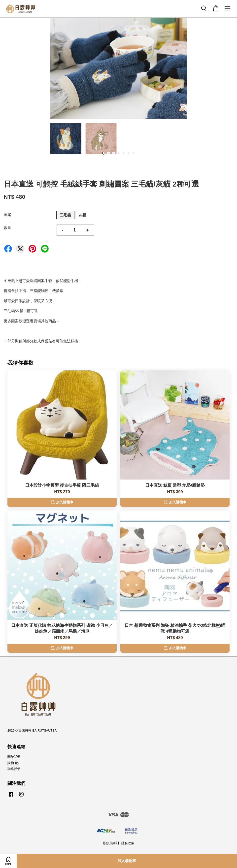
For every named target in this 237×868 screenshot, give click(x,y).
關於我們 (14, 757)
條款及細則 (111, 843)
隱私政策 (128, 843)
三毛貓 (65, 215)
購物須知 (14, 763)
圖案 (7, 215)
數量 (7, 228)
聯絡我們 (14, 769)
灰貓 (82, 215)
